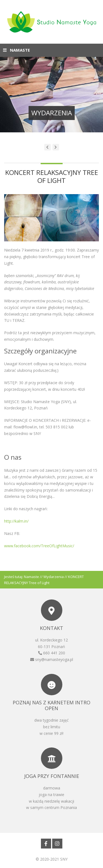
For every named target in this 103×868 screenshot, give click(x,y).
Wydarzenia (54, 577)
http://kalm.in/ (16, 521)
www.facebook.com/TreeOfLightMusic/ (39, 546)
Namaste (31, 577)
